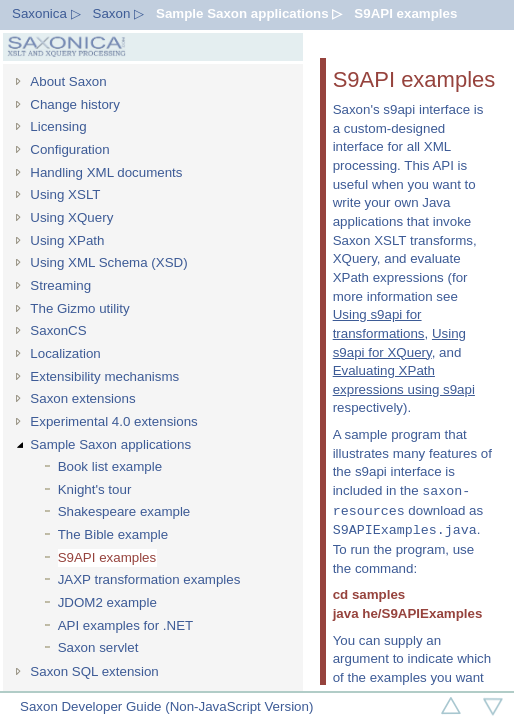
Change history (75, 104)
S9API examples (405, 13)
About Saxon (68, 81)
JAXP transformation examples (149, 579)
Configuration (69, 149)
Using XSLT (65, 194)
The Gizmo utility (79, 308)
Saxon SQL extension (94, 671)
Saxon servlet (98, 647)
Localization (65, 353)
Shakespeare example (124, 511)
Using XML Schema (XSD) (108, 262)
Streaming (60, 285)
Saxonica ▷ (46, 13)
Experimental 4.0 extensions (113, 421)
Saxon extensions (82, 398)
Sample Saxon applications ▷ (249, 13)
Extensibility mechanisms (104, 376)
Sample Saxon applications (110, 444)
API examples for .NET (126, 625)
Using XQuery (71, 217)
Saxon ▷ (119, 13)
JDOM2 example (107, 602)
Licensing (58, 126)
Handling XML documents (106, 172)
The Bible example (113, 534)
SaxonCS (58, 330)
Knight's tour (95, 489)
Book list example (110, 466)
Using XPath (67, 240)
